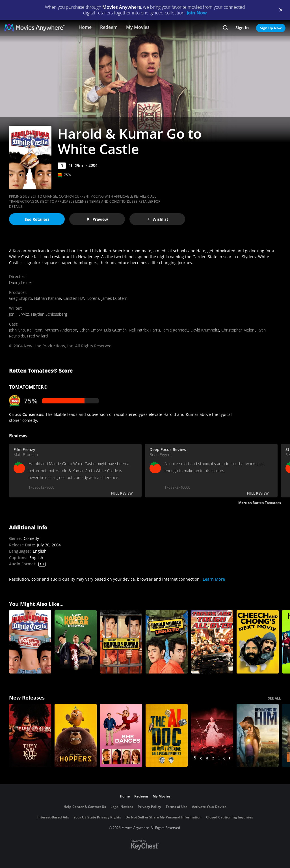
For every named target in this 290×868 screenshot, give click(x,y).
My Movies (138, 27)
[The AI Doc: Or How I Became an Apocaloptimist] (167, 736)
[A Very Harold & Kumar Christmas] (76, 642)
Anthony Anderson (61, 330)
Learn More (214, 579)
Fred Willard (37, 336)
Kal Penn (35, 330)
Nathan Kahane (48, 298)
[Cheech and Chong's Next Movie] (258, 642)
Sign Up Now (271, 28)
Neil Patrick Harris (145, 330)
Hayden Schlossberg (49, 314)
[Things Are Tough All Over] (212, 642)
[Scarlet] (212, 736)
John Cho (17, 330)
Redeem (109, 27)
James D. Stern (114, 298)
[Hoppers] (76, 736)
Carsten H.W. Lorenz (81, 298)
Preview (97, 219)
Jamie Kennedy (175, 330)
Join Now (197, 13)
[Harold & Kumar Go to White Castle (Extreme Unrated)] (30, 642)
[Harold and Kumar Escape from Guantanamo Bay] (121, 642)
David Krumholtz (205, 330)
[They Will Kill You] (30, 736)
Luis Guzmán (115, 330)
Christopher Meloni (238, 330)
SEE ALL (274, 698)
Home (85, 27)
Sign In (242, 28)
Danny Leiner (21, 282)
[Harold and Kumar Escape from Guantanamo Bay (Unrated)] (167, 642)
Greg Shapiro (20, 298)
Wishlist (157, 219)
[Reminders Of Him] (258, 736)
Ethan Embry (91, 330)
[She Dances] (121, 736)
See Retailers (37, 219)
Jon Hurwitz (19, 314)
